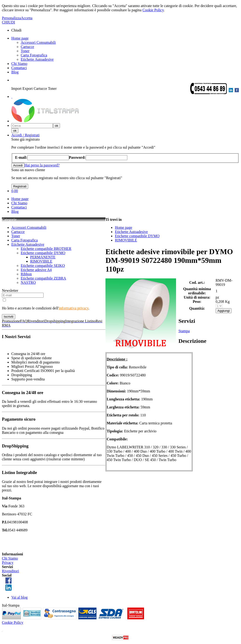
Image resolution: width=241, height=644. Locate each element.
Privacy (8, 563)
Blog (15, 72)
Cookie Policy (153, 10)
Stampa (184, 331)
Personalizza (11, 18)
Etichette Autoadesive (37, 59)
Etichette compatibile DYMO (43, 253)
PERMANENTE (43, 257)
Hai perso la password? (42, 165)
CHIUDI (8, 22)
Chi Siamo (19, 64)
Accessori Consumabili (38, 42)
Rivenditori (10, 571)
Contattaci (19, 68)
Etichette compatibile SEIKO (43, 266)
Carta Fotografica (34, 55)
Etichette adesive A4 (36, 270)
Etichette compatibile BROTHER (46, 249)
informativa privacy (74, 308)
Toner (25, 51)
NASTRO (28, 282)
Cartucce (27, 47)
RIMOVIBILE (41, 261)
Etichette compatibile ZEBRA (43, 278)
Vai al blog (19, 597)
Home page (20, 38)
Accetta (27, 18)
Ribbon (26, 274)
